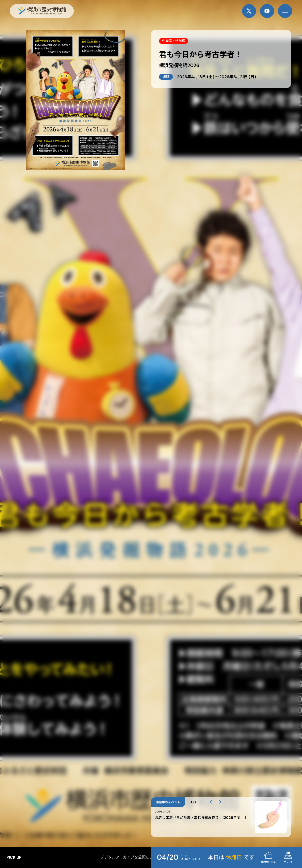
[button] (212, 802)
